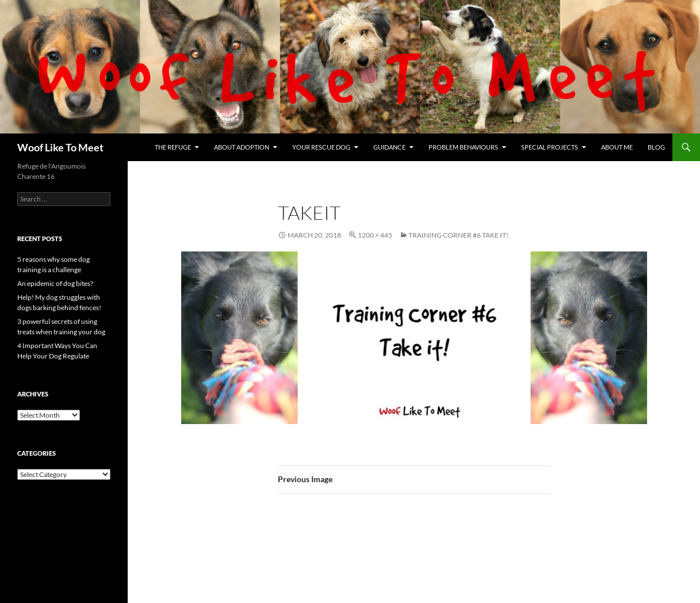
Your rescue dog (321, 147)
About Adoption (242, 147)
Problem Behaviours (463, 147)
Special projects (550, 147)
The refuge (173, 147)
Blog (656, 147)
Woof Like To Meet (60, 147)
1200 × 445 (375, 235)
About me (617, 147)
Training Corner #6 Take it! (458, 235)
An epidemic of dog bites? (55, 283)
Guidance (389, 147)
